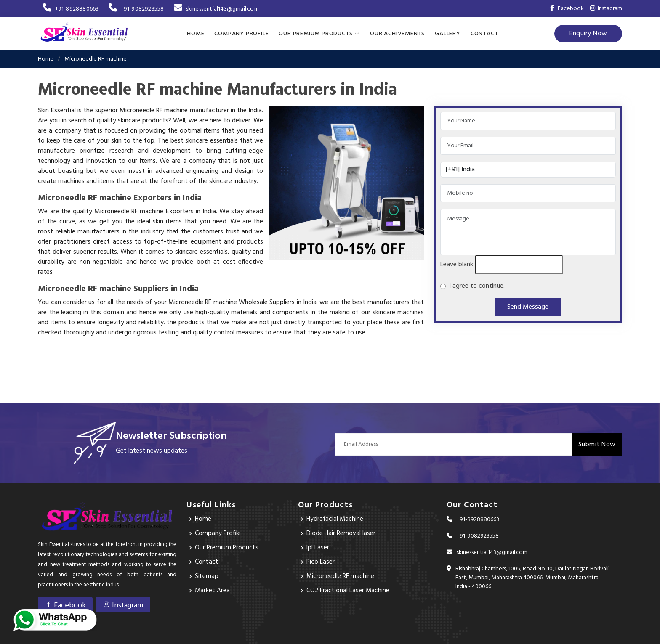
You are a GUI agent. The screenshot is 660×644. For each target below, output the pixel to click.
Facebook (65, 606)
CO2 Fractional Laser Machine (348, 591)
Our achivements (397, 33)
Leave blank (457, 265)
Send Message (528, 307)
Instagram (606, 9)
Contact (484, 33)
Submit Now (597, 444)
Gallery (448, 33)
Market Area (213, 591)
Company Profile (241, 33)
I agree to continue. (475, 286)
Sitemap (207, 576)
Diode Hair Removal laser (341, 533)
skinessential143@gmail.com (216, 9)
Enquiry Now (588, 34)
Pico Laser (321, 562)
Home (196, 33)
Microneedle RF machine (341, 576)
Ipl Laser (318, 548)
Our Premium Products (227, 548)
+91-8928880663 (71, 9)
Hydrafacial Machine (335, 519)
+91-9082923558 (136, 9)
